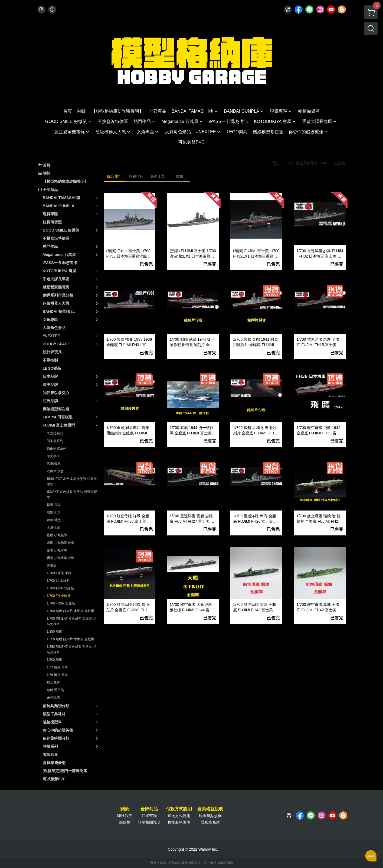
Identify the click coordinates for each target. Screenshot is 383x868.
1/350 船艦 (55, 632)
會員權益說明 (210, 809)
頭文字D (53, 456)
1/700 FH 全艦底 (59, 596)
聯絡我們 (125, 816)
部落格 (125, 822)
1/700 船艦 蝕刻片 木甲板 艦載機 (71, 611)
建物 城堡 (54, 520)
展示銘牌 (53, 682)
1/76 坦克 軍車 (57, 675)
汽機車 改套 (55, 471)
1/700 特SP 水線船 (60, 588)
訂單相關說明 (149, 822)
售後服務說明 (179, 822)
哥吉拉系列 (55, 433)
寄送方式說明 (179, 816)
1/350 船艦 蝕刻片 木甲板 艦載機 (71, 639)
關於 (125, 809)
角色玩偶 (53, 698)
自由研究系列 (57, 448)
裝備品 (52, 565)
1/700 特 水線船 (58, 581)
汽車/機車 (54, 464)
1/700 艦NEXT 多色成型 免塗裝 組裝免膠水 (72, 621)
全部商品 (149, 809)
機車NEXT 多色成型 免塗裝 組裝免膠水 (72, 482)
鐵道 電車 (54, 505)
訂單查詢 (149, 816)
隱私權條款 (210, 822)
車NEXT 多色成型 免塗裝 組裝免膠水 (72, 495)
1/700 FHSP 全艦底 (61, 603)
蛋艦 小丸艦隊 (57, 535)
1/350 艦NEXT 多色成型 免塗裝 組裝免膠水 (72, 649)
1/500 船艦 (55, 660)
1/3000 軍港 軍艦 (59, 573)
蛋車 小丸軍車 (57, 550)
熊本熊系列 (55, 441)
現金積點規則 (210, 816)
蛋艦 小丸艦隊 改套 (61, 543)
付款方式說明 (179, 809)
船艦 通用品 (55, 690)
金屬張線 (53, 528)
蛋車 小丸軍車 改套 (61, 558)
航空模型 (53, 512)
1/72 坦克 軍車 (57, 667)
